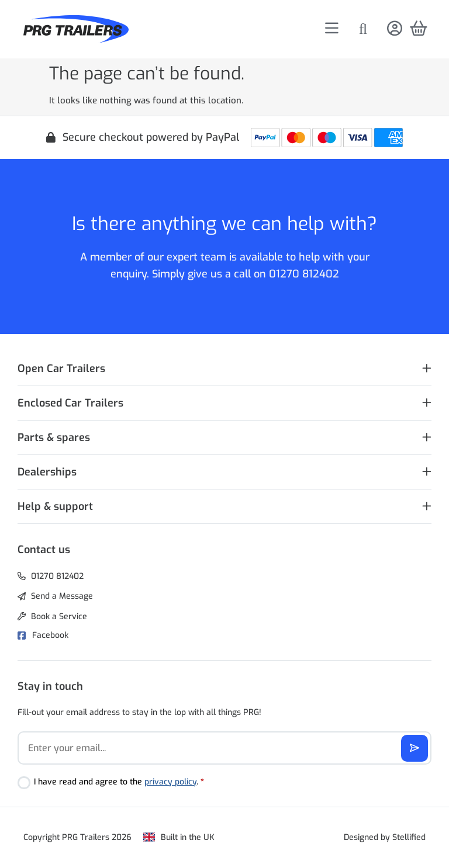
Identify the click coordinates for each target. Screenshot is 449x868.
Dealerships (47, 472)
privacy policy (170, 782)
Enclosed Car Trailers (70, 403)
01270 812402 (304, 274)
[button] (224, 369)
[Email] (224, 748)
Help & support (55, 506)
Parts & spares (54, 438)
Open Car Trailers (61, 369)
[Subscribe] (415, 748)
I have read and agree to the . (119, 782)
